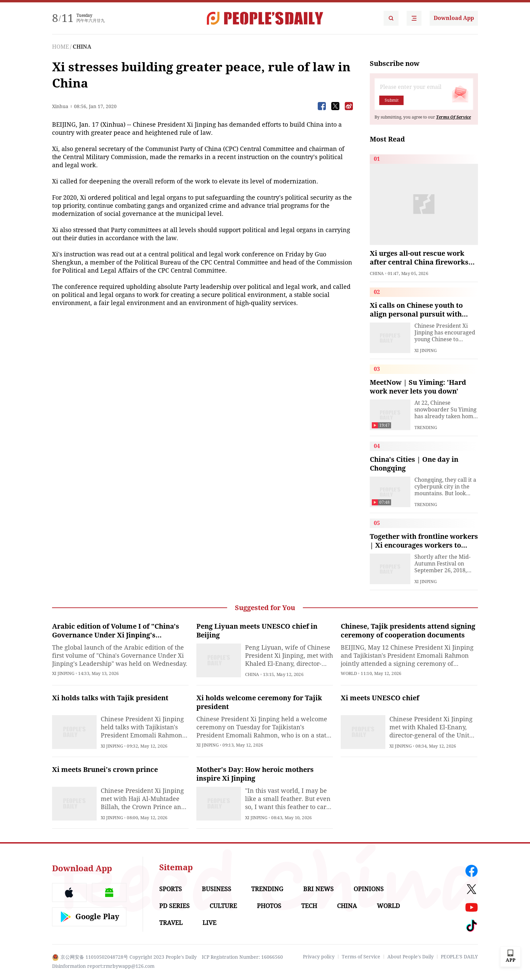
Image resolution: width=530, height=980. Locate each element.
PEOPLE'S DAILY (459, 957)
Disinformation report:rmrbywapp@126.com (103, 966)
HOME (61, 47)
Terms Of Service (453, 117)
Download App (454, 18)
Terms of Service (361, 957)
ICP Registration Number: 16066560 (242, 957)
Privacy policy (319, 957)
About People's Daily (411, 957)
